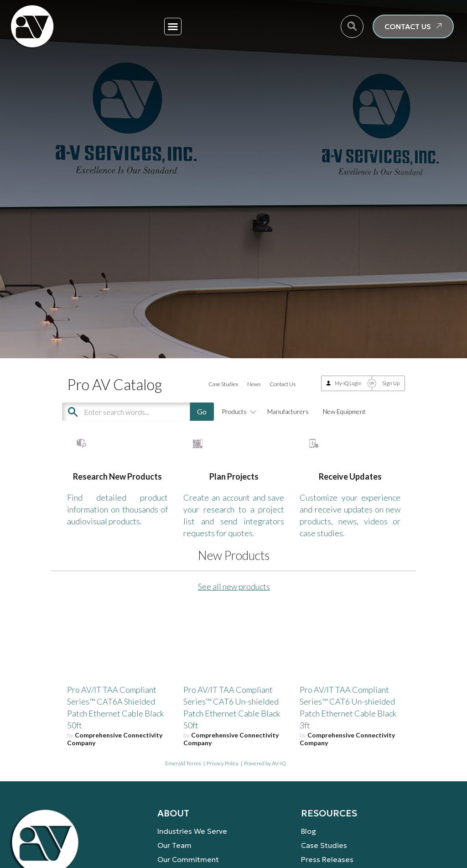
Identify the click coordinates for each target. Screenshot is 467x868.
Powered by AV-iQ (265, 790)
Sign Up (391, 383)
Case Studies (223, 384)
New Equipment (344, 411)
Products (237, 411)
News (254, 384)
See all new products (234, 613)
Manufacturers (288, 411)
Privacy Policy (223, 790)
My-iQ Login (348, 383)
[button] (173, 26)
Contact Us (283, 384)
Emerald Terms (183, 790)
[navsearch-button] (352, 26)
